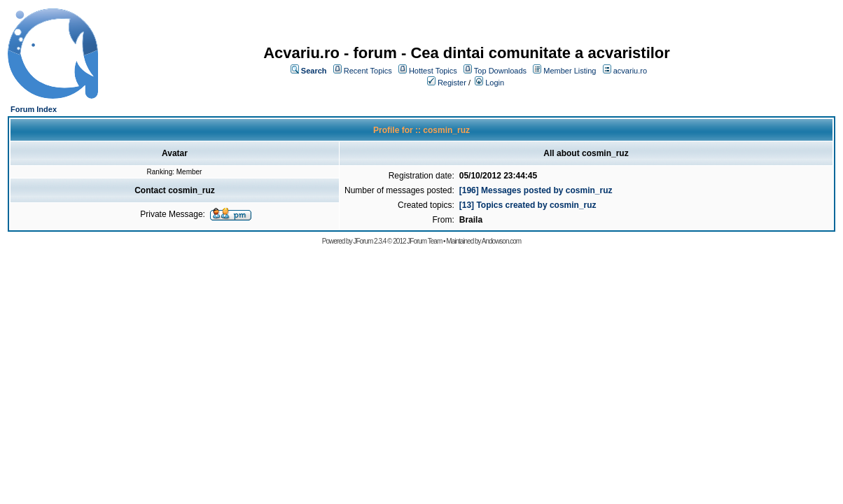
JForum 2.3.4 (369, 241)
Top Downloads (500, 71)
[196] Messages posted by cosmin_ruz (536, 190)
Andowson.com (501, 241)
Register (452, 83)
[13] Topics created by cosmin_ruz (528, 205)
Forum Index (34, 109)
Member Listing (570, 71)
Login (495, 83)
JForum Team (424, 241)
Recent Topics (368, 71)
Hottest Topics (433, 71)
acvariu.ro (630, 71)
